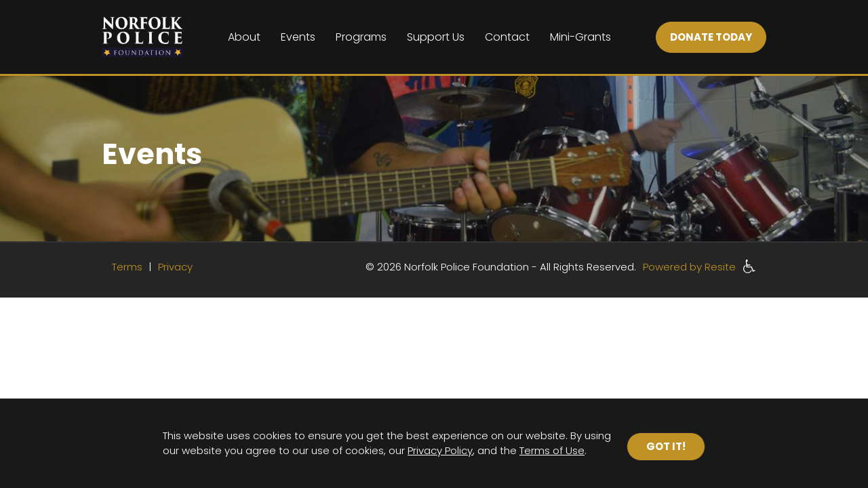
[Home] (142, 37)
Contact (507, 37)
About (244, 37)
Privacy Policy (440, 450)
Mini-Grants (580, 37)
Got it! (666, 446)
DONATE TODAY (711, 37)
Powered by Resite (689, 267)
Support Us (436, 37)
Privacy (175, 267)
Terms (129, 267)
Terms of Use (552, 450)
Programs (361, 37)
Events (298, 37)
